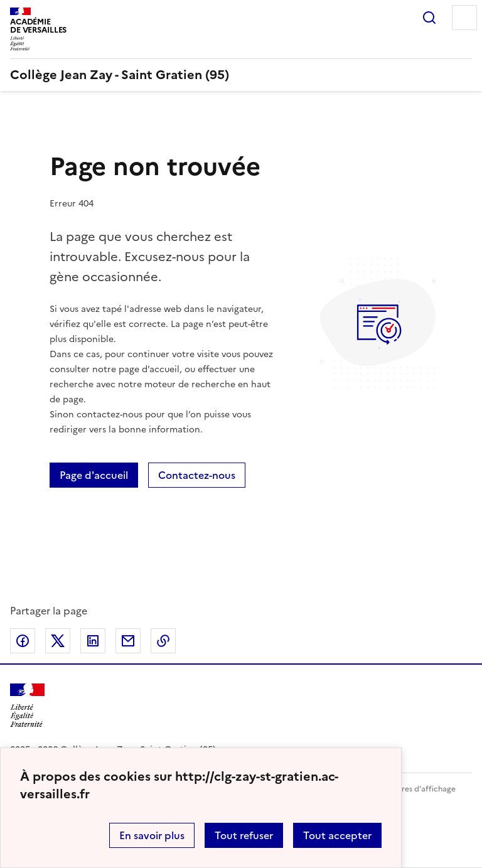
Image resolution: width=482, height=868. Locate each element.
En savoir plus (152, 835)
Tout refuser (244, 835)
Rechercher (429, 18)
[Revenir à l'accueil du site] (27, 706)
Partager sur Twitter (58, 641)
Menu (464, 18)
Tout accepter (337, 835)
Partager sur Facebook (23, 641)
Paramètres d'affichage (413, 789)
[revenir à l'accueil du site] (241, 75)
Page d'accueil (94, 475)
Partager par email (128, 641)
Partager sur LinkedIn (93, 641)
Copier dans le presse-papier (163, 641)
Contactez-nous (197, 475)
